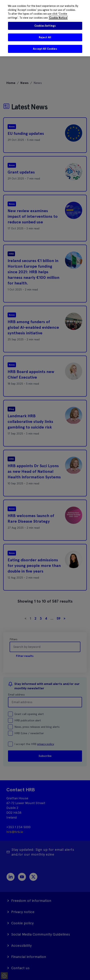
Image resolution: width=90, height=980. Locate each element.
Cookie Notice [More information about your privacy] (58, 18)
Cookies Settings (45, 26)
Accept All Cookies (45, 49)
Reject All (45, 37)
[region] (45, 28)
